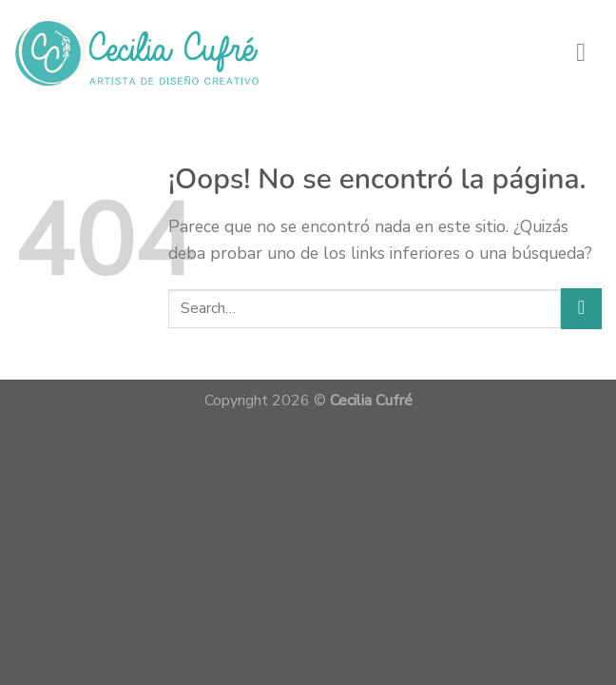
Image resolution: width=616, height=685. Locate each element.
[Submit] (581, 309)
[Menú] (589, 52)
